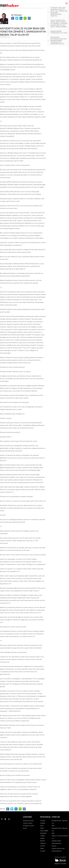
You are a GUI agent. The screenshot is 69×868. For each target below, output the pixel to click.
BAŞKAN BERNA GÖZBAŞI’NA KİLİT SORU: (59, 32)
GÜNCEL (43, 823)
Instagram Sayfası (29, 826)
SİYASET (43, 821)
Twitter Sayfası (28, 823)
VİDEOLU (43, 843)
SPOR (42, 828)
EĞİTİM (42, 841)
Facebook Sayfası (28, 821)
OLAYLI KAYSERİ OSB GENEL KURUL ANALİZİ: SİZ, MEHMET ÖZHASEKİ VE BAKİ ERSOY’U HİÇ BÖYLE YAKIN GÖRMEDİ (59, 24)
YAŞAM (42, 836)
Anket (42, 848)
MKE (53, 826)
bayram (54, 846)
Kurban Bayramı (57, 843)
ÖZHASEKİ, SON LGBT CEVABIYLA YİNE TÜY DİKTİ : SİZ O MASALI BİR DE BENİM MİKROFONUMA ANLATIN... (59, 12)
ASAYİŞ (42, 846)
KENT (42, 826)
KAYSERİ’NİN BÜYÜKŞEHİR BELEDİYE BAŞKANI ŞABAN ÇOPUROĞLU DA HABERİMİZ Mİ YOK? (59, 41)
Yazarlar (43, 851)
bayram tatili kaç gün (58, 848)
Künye (25, 828)
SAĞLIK (42, 838)
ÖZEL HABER (44, 831)
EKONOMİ (43, 833)
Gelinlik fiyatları (56, 841)
